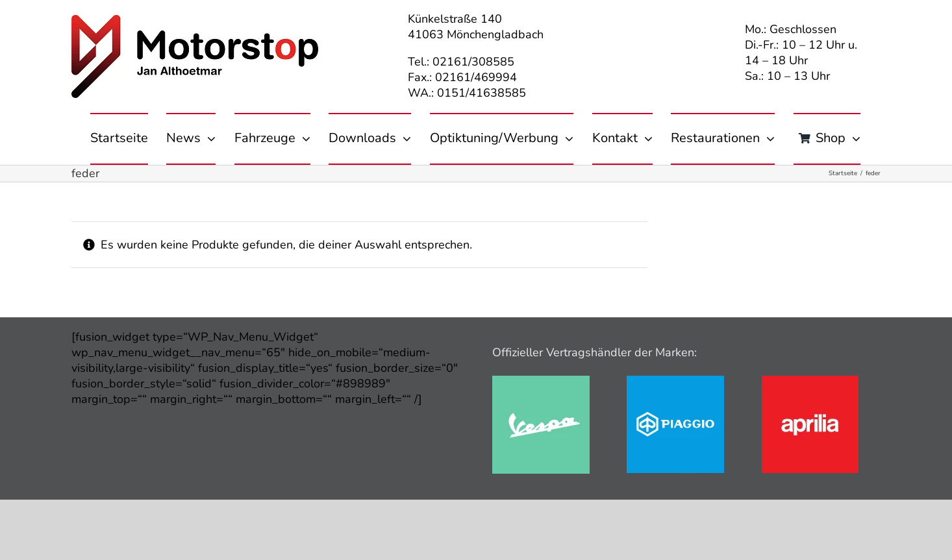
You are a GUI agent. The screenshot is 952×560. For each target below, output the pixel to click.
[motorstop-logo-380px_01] (195, 21)
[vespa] (541, 382)
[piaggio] (675, 382)
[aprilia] (810, 382)
